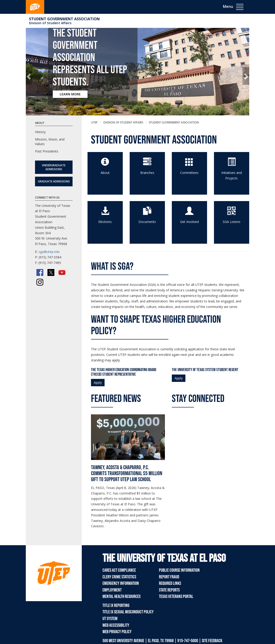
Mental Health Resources (121, 597)
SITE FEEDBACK (212, 641)
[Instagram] (40, 282)
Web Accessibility (116, 625)
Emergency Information (121, 583)
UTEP (94, 122)
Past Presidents (47, 151)
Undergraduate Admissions (54, 167)
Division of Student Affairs (50, 23)
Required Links (170, 583)
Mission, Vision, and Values (50, 142)
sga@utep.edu (49, 252)
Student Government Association (64, 19)
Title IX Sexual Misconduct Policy (128, 612)
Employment (112, 590)
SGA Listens (232, 222)
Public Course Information (179, 570)
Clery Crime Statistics (119, 577)
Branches (147, 173)
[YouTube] (62, 272)
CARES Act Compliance (119, 570)
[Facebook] (40, 272)
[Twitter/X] (51, 272)
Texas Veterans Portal (176, 597)
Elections (105, 222)
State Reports (169, 590)
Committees (189, 173)
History (40, 132)
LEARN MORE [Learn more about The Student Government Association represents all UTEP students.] (70, 94)
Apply (98, 382)
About (105, 173)
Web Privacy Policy (117, 632)
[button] (29, 76)
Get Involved (189, 222)
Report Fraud (169, 577)
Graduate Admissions (54, 181)
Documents (147, 222)
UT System (110, 619)
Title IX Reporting (116, 606)
